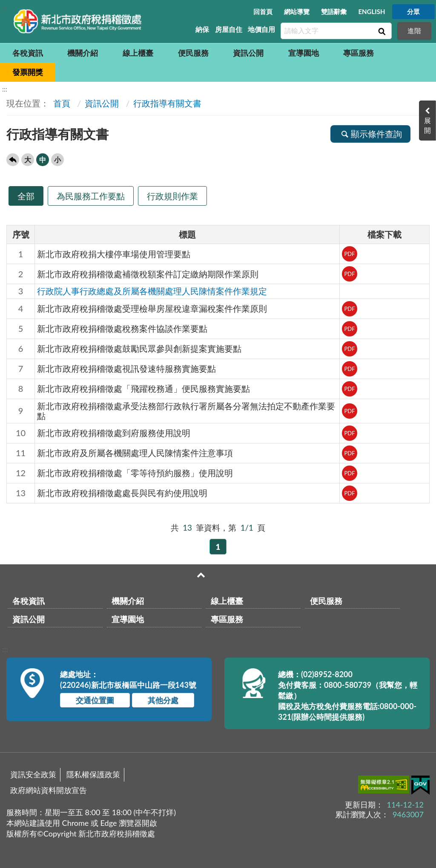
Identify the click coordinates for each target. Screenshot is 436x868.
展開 (427, 125)
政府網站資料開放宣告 (49, 790)
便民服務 (193, 53)
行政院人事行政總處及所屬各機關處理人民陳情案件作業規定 (152, 291)
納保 (202, 29)
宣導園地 (304, 53)
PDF (349, 254)
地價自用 (261, 29)
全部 (26, 196)
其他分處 (163, 700)
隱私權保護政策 (93, 774)
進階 (414, 30)
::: (5, 7)
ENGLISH (371, 11)
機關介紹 (83, 53)
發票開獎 (28, 72)
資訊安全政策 (33, 774)
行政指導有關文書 (167, 103)
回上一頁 (13, 160)
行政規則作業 (172, 196)
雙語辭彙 (334, 11)
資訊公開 (248, 53)
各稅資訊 (28, 53)
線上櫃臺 (138, 53)
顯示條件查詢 (370, 134)
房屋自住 (229, 29)
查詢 (381, 31)
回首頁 (263, 11)
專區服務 (359, 53)
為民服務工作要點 (91, 196)
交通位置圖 (95, 700)
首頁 (61, 103)
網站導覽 (297, 11)
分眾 (413, 11)
